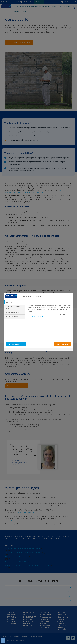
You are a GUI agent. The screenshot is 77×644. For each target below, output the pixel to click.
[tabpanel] (50, 310)
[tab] (15, 302)
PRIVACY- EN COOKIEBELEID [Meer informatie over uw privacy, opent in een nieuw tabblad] (36, 317)
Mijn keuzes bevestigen (16, 344)
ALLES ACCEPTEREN (62, 344)
